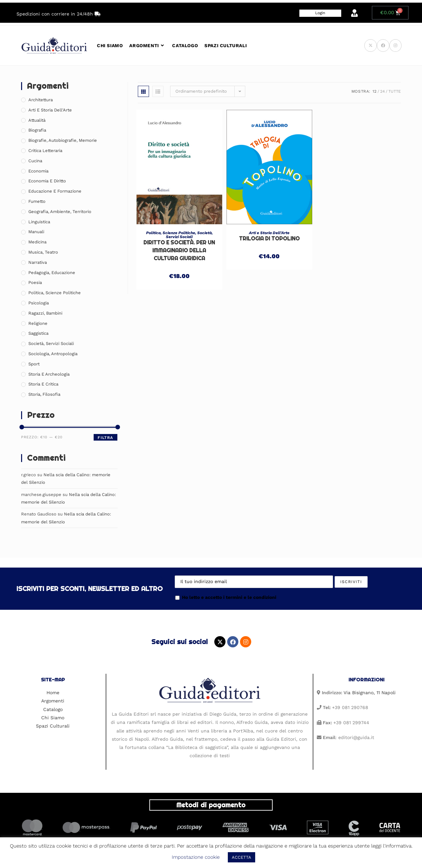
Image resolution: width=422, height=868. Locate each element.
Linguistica (39, 222)
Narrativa (38, 262)
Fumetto (37, 201)
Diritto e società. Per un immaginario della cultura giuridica (179, 250)
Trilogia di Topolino (269, 239)
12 (375, 91)
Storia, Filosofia (44, 394)
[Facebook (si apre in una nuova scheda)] (383, 46)
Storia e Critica (43, 384)
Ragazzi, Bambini (45, 313)
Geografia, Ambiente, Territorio (60, 212)
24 (382, 91)
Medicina (37, 242)
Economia (38, 171)
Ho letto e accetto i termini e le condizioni (226, 597)
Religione (38, 323)
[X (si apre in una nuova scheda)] (371, 46)
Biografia (37, 130)
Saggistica (38, 333)
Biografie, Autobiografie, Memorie (63, 140)
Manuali (36, 232)
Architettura (41, 100)
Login (320, 13)
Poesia (35, 282)
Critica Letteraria (45, 151)
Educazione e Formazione (55, 191)
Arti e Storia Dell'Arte (269, 233)
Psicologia (39, 303)
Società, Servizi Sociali (189, 235)
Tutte (395, 91)
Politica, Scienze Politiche (171, 233)
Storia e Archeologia (49, 374)
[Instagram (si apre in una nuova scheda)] (395, 46)
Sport (34, 364)
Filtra (105, 438)
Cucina (35, 161)
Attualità (37, 120)
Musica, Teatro (43, 252)
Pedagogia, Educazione (52, 273)
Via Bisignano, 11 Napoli (370, 693)
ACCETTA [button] (241, 857)
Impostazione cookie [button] (196, 857)
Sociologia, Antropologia (53, 354)
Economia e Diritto (47, 181)
